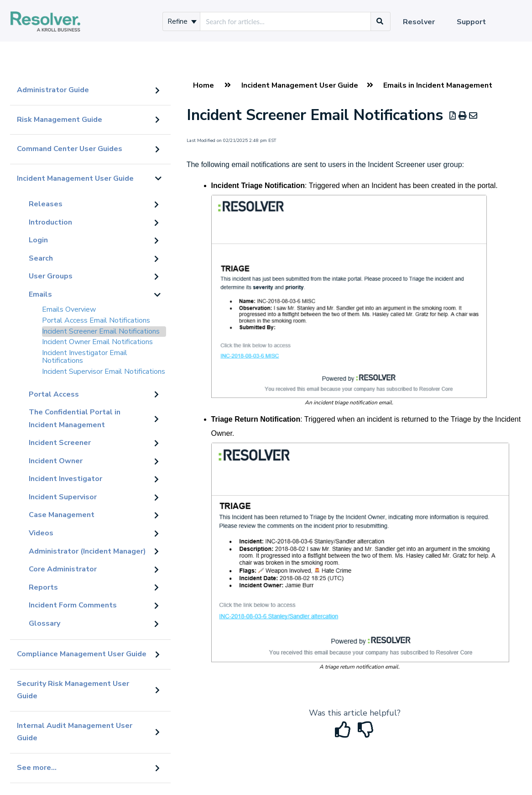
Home (203, 85)
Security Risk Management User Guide (73, 690)
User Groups (51, 276)
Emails (40, 294)
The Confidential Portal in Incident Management (75, 418)
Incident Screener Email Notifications (101, 331)
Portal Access (54, 394)
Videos (41, 533)
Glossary (44, 623)
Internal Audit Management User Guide (75, 732)
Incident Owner (56, 461)
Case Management (62, 515)
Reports (43, 587)
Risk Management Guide (60, 120)
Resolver (419, 22)
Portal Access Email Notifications (96, 320)
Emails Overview (69, 309)
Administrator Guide (53, 90)
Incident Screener (60, 443)
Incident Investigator (65, 479)
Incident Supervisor (63, 497)
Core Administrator (63, 569)
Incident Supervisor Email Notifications (104, 371)
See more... (37, 768)
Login (38, 240)
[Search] (380, 21)
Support (471, 22)
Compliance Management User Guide (82, 654)
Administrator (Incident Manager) (87, 551)
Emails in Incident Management (438, 85)
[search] (285, 21)
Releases (46, 204)
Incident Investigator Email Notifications (85, 357)
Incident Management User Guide (75, 178)
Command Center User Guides (70, 149)
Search (41, 258)
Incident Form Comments (73, 605)
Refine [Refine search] (182, 21)
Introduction (50, 222)
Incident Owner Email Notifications (97, 342)
